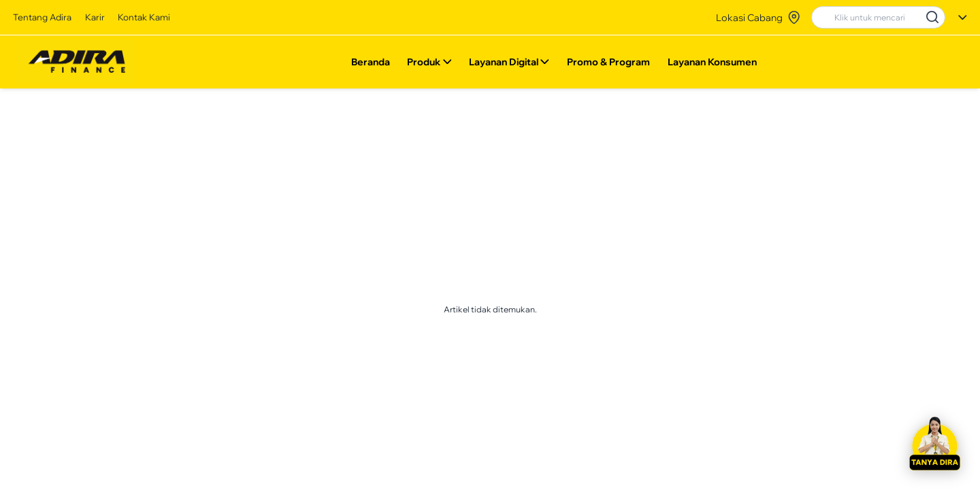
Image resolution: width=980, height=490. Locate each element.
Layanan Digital (509, 65)
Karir (95, 17)
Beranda (370, 65)
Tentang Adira (42, 17)
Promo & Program (608, 65)
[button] (934, 444)
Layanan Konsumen (712, 65)
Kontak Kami (144, 17)
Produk (429, 65)
